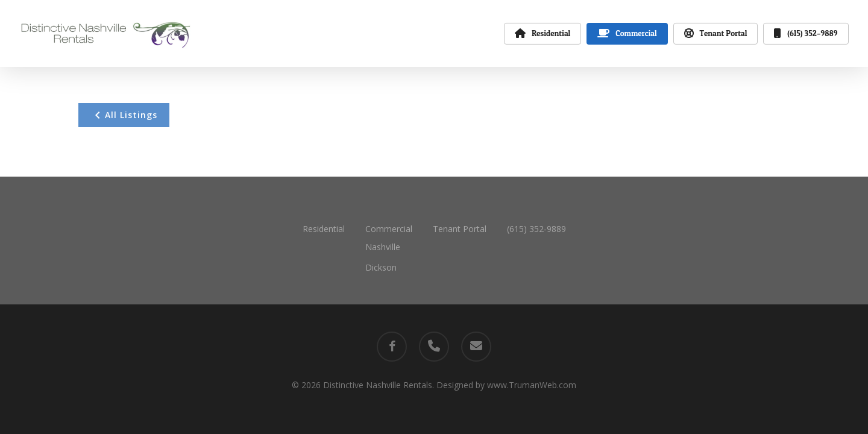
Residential (324, 229)
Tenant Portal (460, 229)
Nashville (383, 247)
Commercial (389, 229)
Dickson (381, 267)
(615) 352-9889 (536, 229)
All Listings (124, 115)
